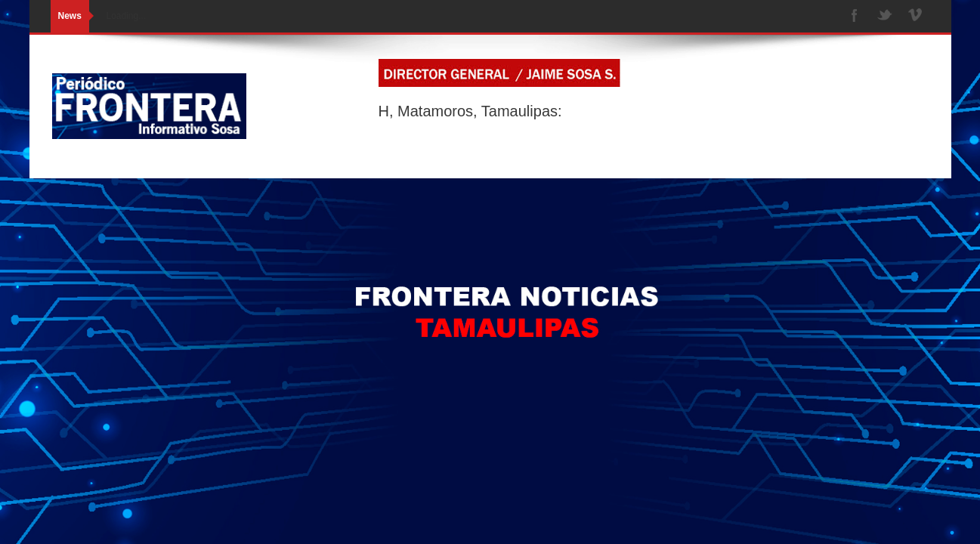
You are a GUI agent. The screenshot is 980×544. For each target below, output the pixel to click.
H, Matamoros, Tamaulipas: (470, 111)
